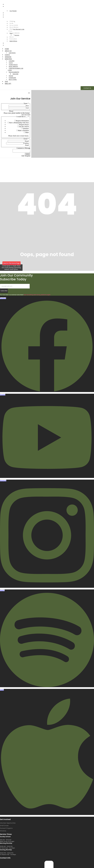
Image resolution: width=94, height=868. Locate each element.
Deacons (16, 35)
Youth (11, 63)
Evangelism (12, 78)
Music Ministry (13, 67)
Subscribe (4, 291)
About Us (9, 6)
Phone (11, 111)
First (27, 106)
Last (27, 108)
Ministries (9, 17)
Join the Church (24, 127)
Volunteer (26, 129)
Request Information (22, 121)
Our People (13, 11)
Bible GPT (8, 45)
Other (27, 132)
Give (7, 43)
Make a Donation (23, 130)
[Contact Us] (87, 88)
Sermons (8, 15)
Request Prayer (24, 125)
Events (8, 13)
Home (7, 4)
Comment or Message (23, 148)
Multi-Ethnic (13, 41)
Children (12, 61)
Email (27, 141)
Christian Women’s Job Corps (16, 30)
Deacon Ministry (14, 72)
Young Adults (13, 65)
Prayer (11, 76)
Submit (28, 155)
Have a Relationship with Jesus (19, 123)
